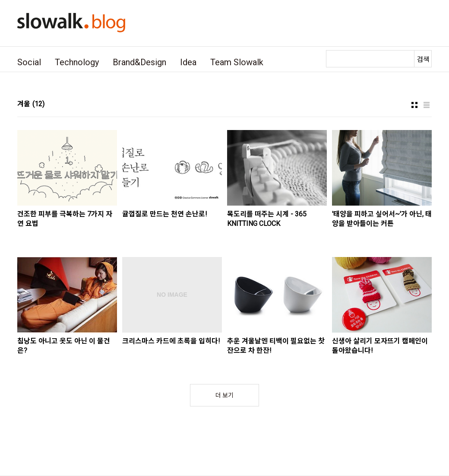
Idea (188, 62)
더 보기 (224, 395)
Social (29, 62)
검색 (423, 59)
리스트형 (427, 105)
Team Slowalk (237, 62)
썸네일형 (414, 105)
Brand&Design (139, 62)
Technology (77, 62)
